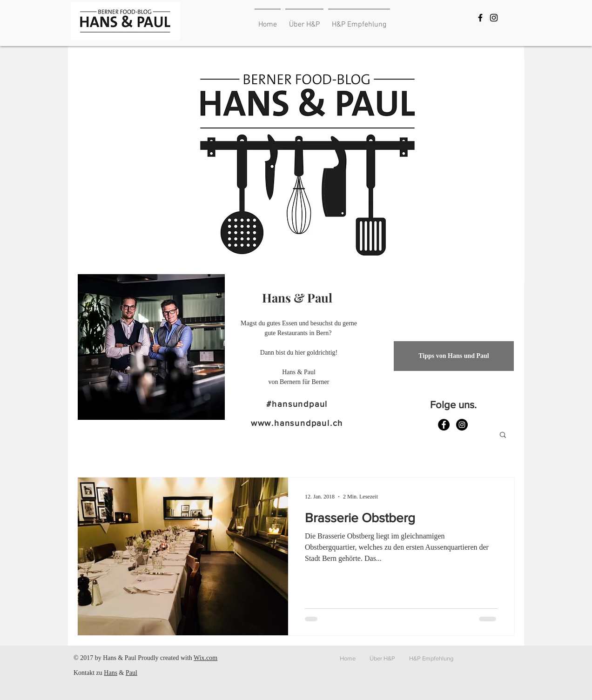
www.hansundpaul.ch (297, 423)
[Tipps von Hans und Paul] (454, 356)
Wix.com (205, 658)
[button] (503, 435)
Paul (131, 673)
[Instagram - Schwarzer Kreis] (462, 425)
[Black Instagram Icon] (494, 18)
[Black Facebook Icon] (480, 18)
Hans (111, 673)
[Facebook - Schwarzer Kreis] (444, 425)
